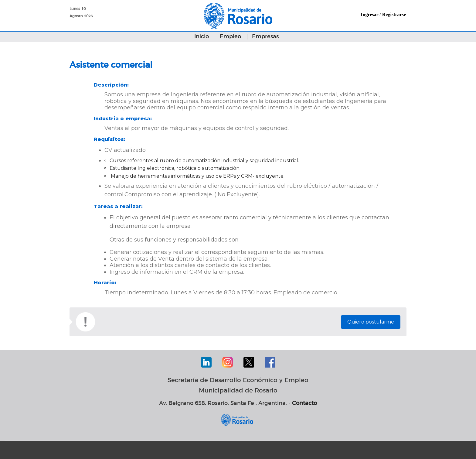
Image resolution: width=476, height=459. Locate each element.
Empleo (230, 37)
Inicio (202, 37)
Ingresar (369, 14)
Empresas (265, 37)
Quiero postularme (371, 322)
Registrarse (394, 14)
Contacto (304, 403)
